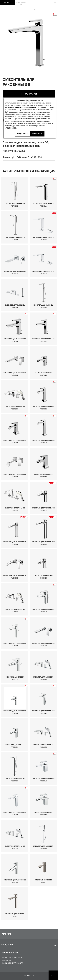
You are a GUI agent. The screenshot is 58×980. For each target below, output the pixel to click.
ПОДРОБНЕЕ (23, 134)
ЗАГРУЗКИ (31, 94)
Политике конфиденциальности (23, 107)
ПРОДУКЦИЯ (13, 9)
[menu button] (55, 3)
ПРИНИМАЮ (37, 134)
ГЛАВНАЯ (5, 9)
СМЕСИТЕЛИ (22, 9)
